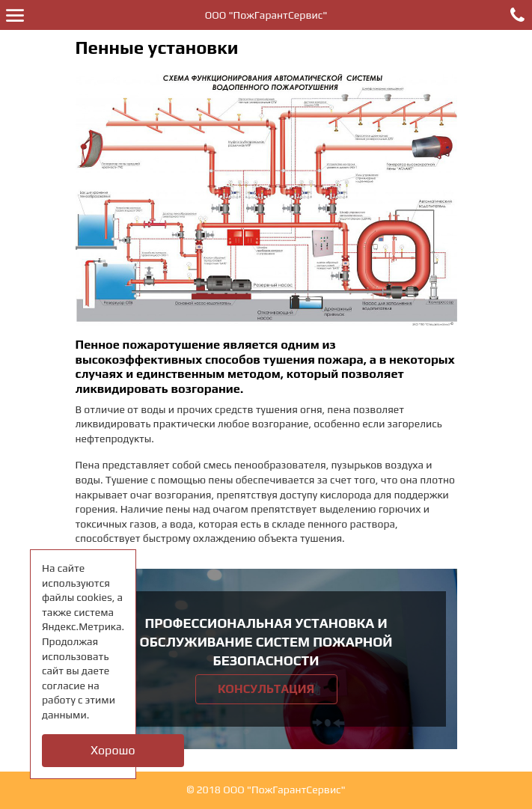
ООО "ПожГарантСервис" (266, 15)
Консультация (266, 689)
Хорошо (113, 750)
